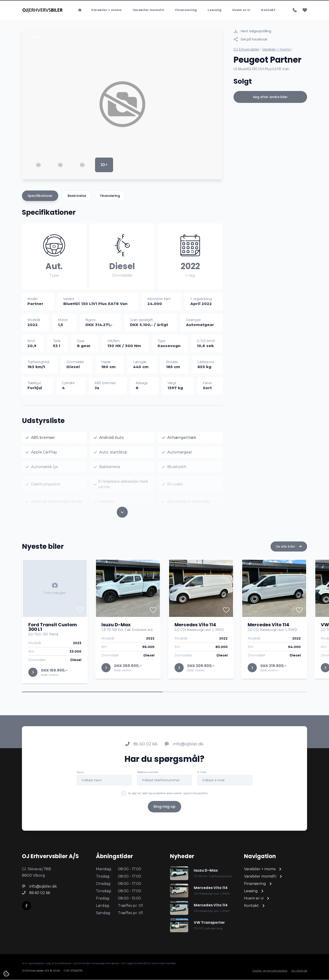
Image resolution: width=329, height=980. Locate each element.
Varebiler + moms (106, 10)
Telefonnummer (148, 779)
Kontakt (268, 10)
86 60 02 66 (141, 751)
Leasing (215, 10)
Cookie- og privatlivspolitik (270, 971)
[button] (204, 169)
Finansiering (186, 10)
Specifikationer (40, 196)
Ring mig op (164, 813)
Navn (80, 779)
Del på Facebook (250, 40)
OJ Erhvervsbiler (246, 50)
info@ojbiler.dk (184, 751)
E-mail (202, 779)
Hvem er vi (241, 10)
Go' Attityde (299, 971)
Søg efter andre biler (270, 97)
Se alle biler (289, 553)
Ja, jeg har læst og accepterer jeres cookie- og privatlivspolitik (168, 800)
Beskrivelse (77, 196)
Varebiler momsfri (149, 10)
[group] (122, 104)
